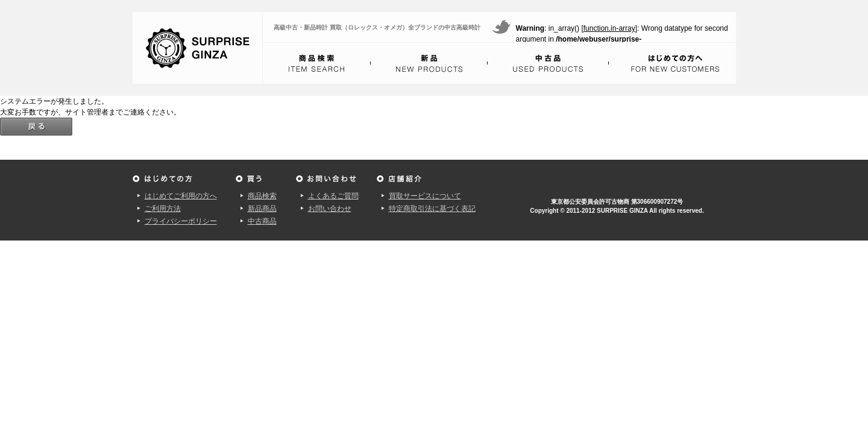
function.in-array (609, 28)
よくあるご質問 (333, 196)
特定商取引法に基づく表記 (432, 209)
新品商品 (262, 209)
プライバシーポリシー (181, 221)
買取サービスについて (425, 196)
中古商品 (262, 221)
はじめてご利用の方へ (181, 196)
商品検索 (262, 196)
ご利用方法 (163, 209)
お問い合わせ (330, 209)
